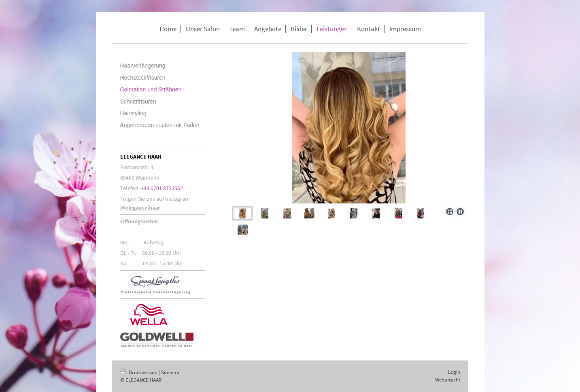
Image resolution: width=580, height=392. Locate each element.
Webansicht (448, 380)
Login (454, 372)
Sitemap (170, 372)
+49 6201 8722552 (162, 188)
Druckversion (139, 372)
